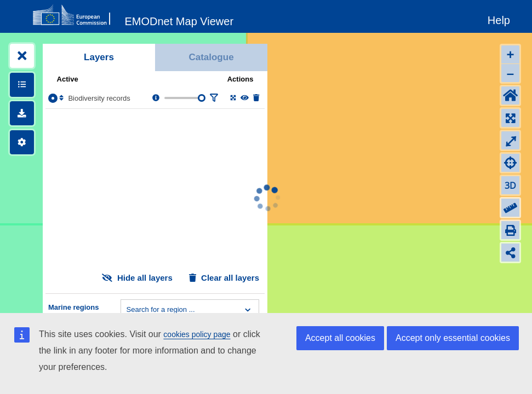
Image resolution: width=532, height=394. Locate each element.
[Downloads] (22, 113)
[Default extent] (510, 95)
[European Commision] (74, 15)
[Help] (499, 18)
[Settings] (22, 142)
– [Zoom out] (510, 73)
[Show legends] (22, 85)
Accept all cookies (340, 338)
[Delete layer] (256, 98)
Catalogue (211, 57)
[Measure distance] (510, 208)
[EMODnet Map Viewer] (179, 19)
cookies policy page (197, 334)
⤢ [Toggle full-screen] (511, 140)
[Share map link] (510, 253)
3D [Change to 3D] (510, 186)
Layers (99, 57)
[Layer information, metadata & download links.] (156, 98)
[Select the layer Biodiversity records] (53, 98)
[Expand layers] (22, 56)
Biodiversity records (99, 98)
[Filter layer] (214, 98)
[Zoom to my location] (510, 163)
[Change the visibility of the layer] (245, 98)
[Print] (510, 230)
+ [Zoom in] (510, 54)
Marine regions (73, 307)
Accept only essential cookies (453, 338)
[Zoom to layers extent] (510, 118)
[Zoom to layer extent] (233, 98)
